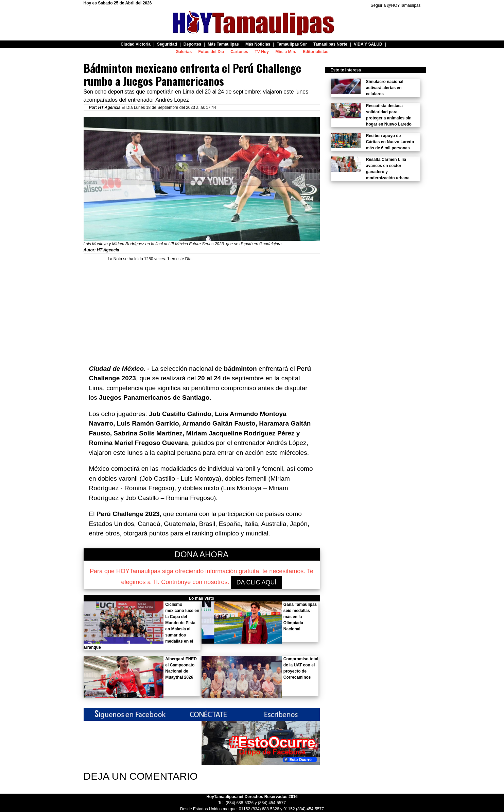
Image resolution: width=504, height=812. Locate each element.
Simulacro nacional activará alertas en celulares (385, 88)
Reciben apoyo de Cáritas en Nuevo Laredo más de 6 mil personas (390, 142)
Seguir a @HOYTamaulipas (396, 5)
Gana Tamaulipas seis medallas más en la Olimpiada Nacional (300, 617)
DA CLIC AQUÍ (256, 582)
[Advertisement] (202, 310)
